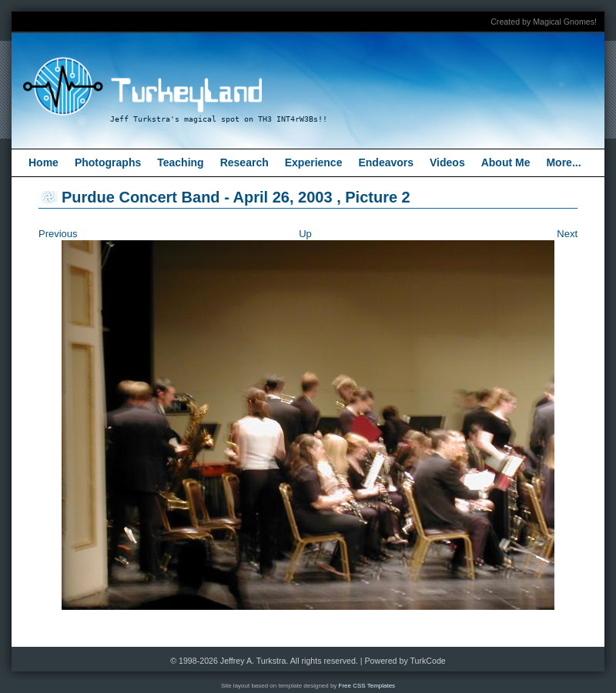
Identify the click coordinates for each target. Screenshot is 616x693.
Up (305, 234)
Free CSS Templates (367, 686)
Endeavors (386, 162)
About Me (506, 162)
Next (567, 234)
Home (44, 162)
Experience (314, 162)
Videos (447, 162)
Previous (58, 234)
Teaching (180, 162)
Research (244, 162)
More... (563, 162)
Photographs (108, 162)
